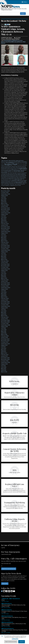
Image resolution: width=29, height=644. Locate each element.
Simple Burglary (8, 182)
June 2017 (4, 348)
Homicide (4, 173)
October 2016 (5, 361)
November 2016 (5, 359)
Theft (14, 183)
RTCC (13, 179)
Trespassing (12, 185)
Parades (5, 177)
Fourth (2, 171)
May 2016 (4, 369)
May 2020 (4, 294)
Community (19, 166)
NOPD (10, 6)
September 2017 (5, 344)
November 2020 (5, 284)
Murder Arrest (9, 175)
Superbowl (7, 183)
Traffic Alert (12, 184)
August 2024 (4, 214)
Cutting (3, 169)
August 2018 (4, 327)
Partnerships (9, 177)
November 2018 (5, 322)
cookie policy (15, 639)
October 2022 (5, 249)
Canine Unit (20, 165)
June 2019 (4, 311)
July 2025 (4, 197)
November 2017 (5, 341)
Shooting (3, 182)
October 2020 (5, 286)
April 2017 (4, 352)
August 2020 (5, 289)
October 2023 (5, 230)
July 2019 (3, 309)
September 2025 (6, 194)
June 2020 (4, 292)
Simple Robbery (21, 182)
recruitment (6, 179)
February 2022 (5, 261)
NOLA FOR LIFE (19, 175)
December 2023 (5, 227)
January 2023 (5, 244)
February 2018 (5, 336)
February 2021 (5, 280)
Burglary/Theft (11, 165)
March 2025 (4, 203)
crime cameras (13, 168)
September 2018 (6, 325)
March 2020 (4, 297)
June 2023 (4, 236)
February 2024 (5, 224)
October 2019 (5, 305)
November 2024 (5, 210)
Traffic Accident (7, 184)
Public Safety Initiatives (18, 178)
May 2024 (4, 219)
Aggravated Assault (5, 161)
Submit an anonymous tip (9, 569)
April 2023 (4, 239)
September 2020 (6, 288)
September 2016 (6, 362)
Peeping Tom (13, 177)
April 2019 (4, 314)
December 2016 (5, 358)
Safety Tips (22, 179)
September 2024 (6, 213)
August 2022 (4, 252)
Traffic (2, 184)
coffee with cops (14, 166)
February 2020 (5, 298)
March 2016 (4, 372)
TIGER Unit (24, 183)
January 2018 (4, 337)
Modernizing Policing (22, 174)
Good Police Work (10, 42)
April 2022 (4, 258)
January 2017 (4, 356)
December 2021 (5, 264)
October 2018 (5, 323)
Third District (19, 183)
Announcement (4, 162)
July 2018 (3, 328)
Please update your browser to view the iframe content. (14, 620)
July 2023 (4, 235)
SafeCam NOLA (17, 179)
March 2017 (4, 353)
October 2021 (5, 267)
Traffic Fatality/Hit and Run (20, 184)
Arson (5, 163)
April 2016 (4, 370)
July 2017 (3, 347)
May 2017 (4, 350)
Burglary (3, 165)
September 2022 (6, 250)
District (6, 169)
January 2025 (5, 206)
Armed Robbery (8, 40)
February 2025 (5, 205)
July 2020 (4, 291)
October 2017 (5, 342)
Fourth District (8, 171)
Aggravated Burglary (20, 161)
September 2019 (6, 306)
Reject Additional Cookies (11, 642)
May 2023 (4, 238)
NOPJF (23, 175)
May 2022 (4, 256)
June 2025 (4, 199)
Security (10, 180)
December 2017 (5, 339)
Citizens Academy (8, 166)
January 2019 (4, 319)
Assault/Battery (10, 163)
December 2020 (5, 283)
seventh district (17, 180)
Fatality (10, 170)
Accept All (22, 642)
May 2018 (4, 331)
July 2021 (3, 272)
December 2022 (5, 245)
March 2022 (4, 260)
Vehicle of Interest (18, 185)
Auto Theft (22, 163)
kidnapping (23, 173)
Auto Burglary (17, 163)
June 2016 (4, 367)
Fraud (13, 171)
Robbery (10, 179)
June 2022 (4, 255)
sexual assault (24, 180)
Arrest (2, 163)
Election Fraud (4, 170)
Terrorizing (11, 183)
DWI (18, 169)
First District (24, 170)
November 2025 (5, 191)
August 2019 (4, 308)
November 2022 (5, 247)
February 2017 (5, 355)
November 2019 (5, 303)
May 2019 (4, 313)
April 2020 (4, 295)
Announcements (11, 162)
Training (3, 185)
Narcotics (14, 175)
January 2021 (4, 281)
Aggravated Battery (12, 161)
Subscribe (5, 584)
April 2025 (4, 202)
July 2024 (4, 216)
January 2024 (5, 225)
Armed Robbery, (24, 162)
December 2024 (5, 208)
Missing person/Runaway (13, 174)
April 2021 (4, 277)
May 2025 (4, 200)
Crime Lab (17, 168)
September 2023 (6, 231)
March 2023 (4, 241)
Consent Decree (7, 168)
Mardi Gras (5, 174)
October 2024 (5, 211)
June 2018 (4, 330)
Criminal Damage (23, 168)
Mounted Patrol (4, 175)
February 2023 (5, 242)
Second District (18, 42)
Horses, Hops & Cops (11, 173)
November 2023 (5, 228)
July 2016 (3, 366)
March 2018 (4, 334)
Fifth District (14, 170)
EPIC (7, 170)
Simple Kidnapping (14, 182)
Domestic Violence (14, 169)
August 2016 (4, 364)
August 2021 (4, 270)
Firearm (19, 170)
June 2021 (4, 274)
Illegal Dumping (17, 173)
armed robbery (18, 162)
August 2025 (4, 196)
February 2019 (5, 317)
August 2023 (4, 233)
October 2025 (5, 192)
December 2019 (5, 302)
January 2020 (5, 300)
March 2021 (4, 278)
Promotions (12, 178)
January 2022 (4, 263)
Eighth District (16, 40)
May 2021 (4, 275)
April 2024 (4, 221)
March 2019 (4, 316)
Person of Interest (19, 177)
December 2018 (5, 320)
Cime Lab (3, 166)
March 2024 (4, 222)
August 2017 (4, 345)
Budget (26, 163)
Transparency (7, 185)
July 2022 (3, 253)
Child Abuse (24, 165)
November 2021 (5, 266)
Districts (9, 169)
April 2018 (4, 333)
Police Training (7, 178)
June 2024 (4, 217)
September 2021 (5, 269)
